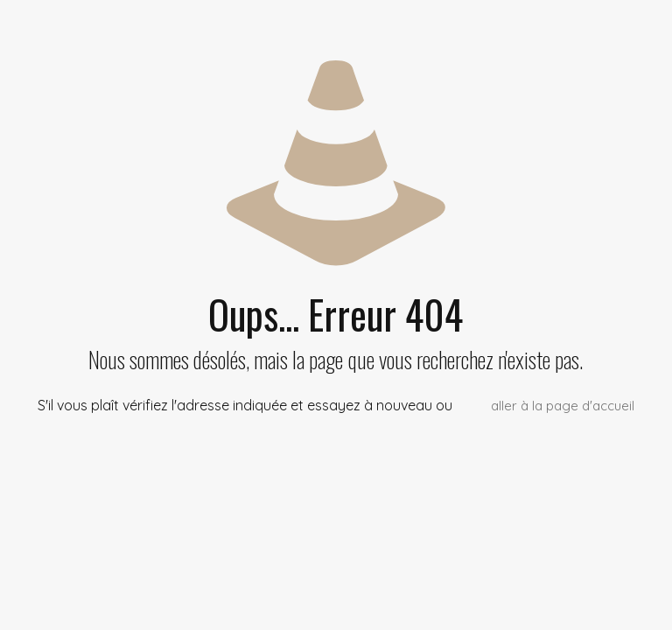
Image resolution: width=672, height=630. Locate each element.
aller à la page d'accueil (563, 406)
